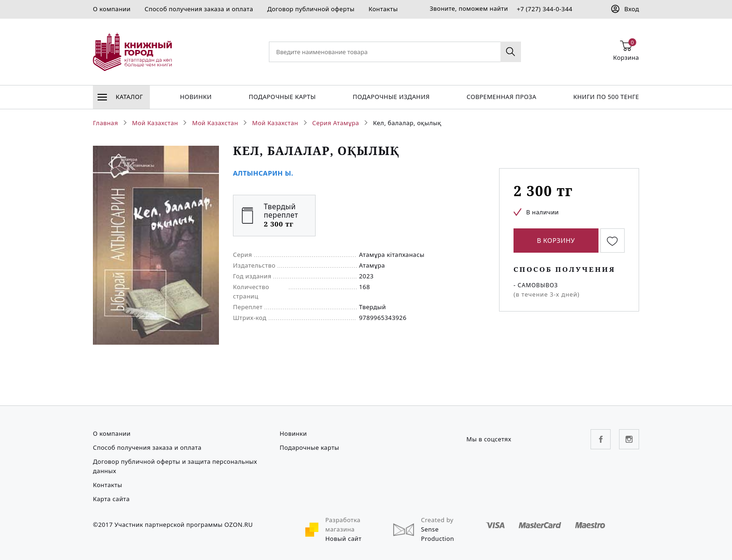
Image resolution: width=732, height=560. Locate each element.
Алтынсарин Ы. (263, 173)
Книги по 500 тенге (606, 97)
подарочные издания (391, 97)
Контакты (383, 9)
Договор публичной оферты (311, 9)
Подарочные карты (282, 97)
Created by (437, 520)
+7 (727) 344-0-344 (545, 9)
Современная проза (501, 97)
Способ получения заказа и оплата (199, 9)
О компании (112, 9)
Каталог (120, 97)
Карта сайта (111, 499)
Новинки (196, 97)
